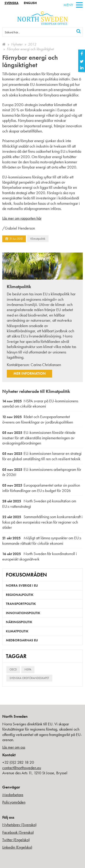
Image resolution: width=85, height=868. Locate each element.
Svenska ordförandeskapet (29, 678)
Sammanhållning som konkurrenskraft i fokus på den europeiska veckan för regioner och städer (42, 522)
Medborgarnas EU (22, 640)
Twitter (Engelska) (16, 840)
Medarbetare (13, 795)
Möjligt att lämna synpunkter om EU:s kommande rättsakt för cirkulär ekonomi (42, 541)
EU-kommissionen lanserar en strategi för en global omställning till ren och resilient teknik (42, 456)
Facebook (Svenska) (18, 832)
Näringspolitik (19, 622)
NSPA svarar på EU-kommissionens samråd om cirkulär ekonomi (40, 404)
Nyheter (17, 44)
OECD (13, 669)
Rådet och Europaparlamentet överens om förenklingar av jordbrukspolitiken (38, 419)
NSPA (28, 669)
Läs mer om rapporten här (22, 218)
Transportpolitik (21, 604)
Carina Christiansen (46, 365)
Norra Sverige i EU (22, 586)
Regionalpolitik (20, 595)
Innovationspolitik (23, 613)
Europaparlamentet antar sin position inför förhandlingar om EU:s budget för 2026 (41, 488)
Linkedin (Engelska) (17, 847)
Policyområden (14, 802)
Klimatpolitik (38, 239)
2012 (32, 44)
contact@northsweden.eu (22, 768)
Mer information (29, 373)
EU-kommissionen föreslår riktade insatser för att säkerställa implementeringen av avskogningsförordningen (39, 438)
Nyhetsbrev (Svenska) (19, 825)
